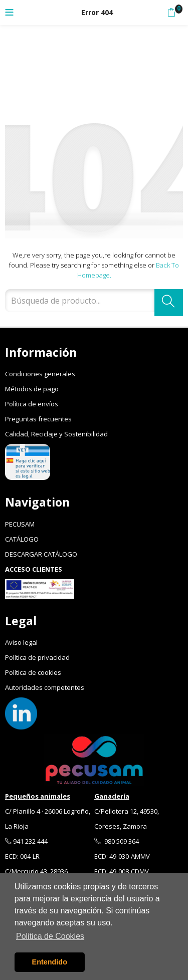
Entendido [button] (50, 962)
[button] (171, 13)
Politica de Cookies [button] (50, 936)
